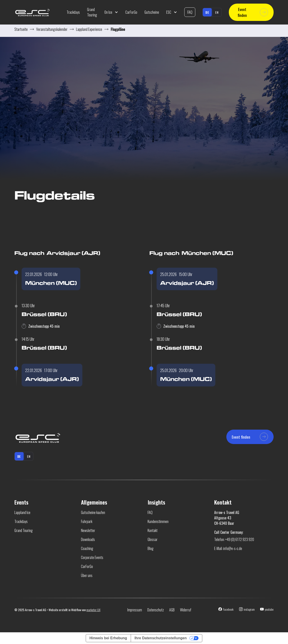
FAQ (190, 12)
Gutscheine (152, 12)
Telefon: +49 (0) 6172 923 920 (234, 539)
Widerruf (186, 610)
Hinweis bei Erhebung (108, 638)
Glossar (153, 539)
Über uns (87, 575)
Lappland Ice (22, 512)
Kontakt (153, 530)
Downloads (88, 539)
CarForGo (131, 12)
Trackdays (73, 12)
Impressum (135, 610)
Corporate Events (92, 557)
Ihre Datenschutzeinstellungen (161, 638)
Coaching (87, 548)
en (217, 12)
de (207, 12)
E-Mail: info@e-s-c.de (228, 548)
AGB (172, 610)
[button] (111, 12)
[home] (39, 12)
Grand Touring (92, 12)
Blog (151, 548)
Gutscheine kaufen (93, 512)
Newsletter (88, 530)
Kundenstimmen (158, 521)
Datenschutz (156, 610)
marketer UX (93, 610)
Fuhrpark (87, 521)
